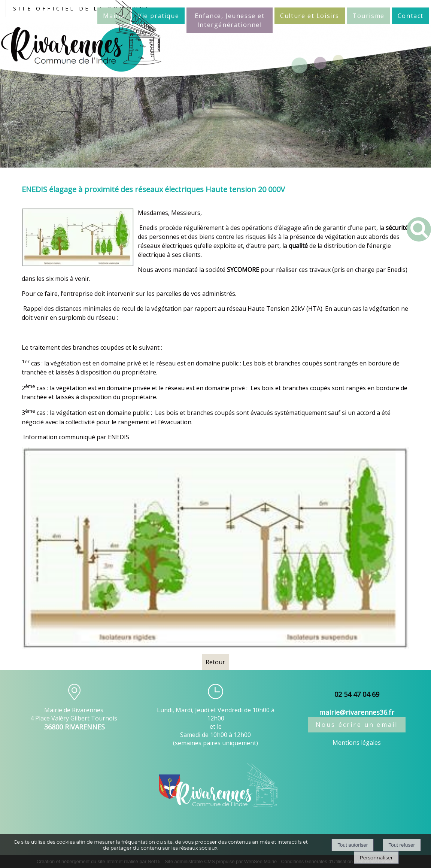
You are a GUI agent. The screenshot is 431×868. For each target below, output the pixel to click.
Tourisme (368, 16)
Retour (215, 662)
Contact (411, 16)
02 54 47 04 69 (357, 694)
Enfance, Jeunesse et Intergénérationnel (230, 20)
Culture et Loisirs (310, 16)
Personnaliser (376, 858)
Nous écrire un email (357, 725)
